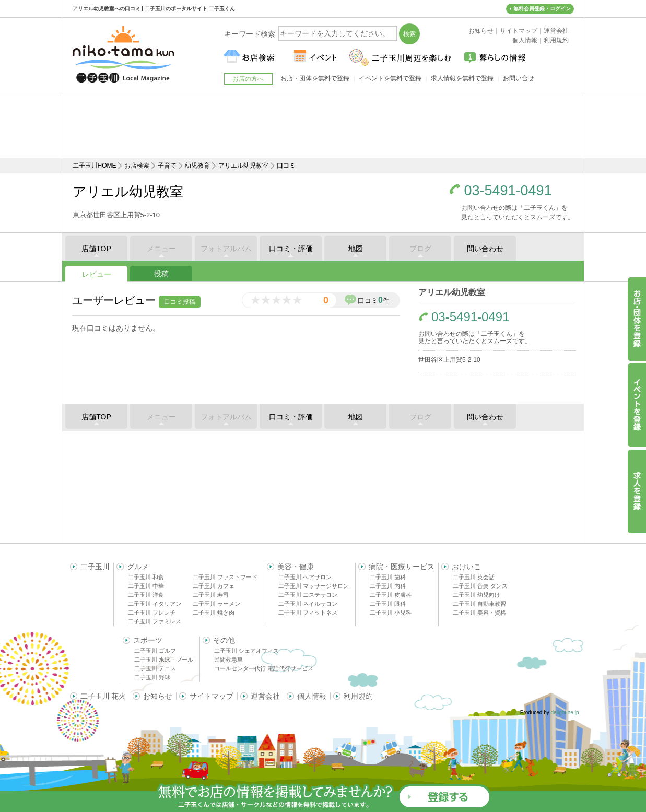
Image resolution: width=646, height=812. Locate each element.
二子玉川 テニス (155, 668)
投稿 (161, 274)
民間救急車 (228, 660)
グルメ (138, 567)
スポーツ (148, 640)
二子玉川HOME (95, 166)
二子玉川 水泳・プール (164, 660)
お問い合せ (519, 78)
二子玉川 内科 (388, 586)
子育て (167, 166)
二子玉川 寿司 (211, 595)
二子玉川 (95, 567)
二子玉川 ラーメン (216, 604)
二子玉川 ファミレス (155, 621)
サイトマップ (212, 696)
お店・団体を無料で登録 (315, 78)
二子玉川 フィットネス (308, 613)
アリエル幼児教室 (243, 166)
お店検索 (137, 166)
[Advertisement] (323, 126)
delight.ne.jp (565, 713)
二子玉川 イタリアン (155, 604)
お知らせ (158, 696)
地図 (356, 249)
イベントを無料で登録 (390, 78)
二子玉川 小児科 (391, 613)
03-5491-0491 (508, 191)
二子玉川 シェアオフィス (246, 651)
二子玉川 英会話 (474, 577)
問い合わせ (485, 249)
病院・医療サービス (402, 567)
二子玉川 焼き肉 (214, 613)
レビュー (97, 274)
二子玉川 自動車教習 (479, 604)
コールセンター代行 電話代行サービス (264, 668)
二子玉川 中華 (146, 586)
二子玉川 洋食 (146, 595)
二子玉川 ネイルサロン (308, 604)
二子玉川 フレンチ (152, 613)
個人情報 (312, 696)
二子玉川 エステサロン (308, 595)
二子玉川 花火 (103, 696)
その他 (224, 640)
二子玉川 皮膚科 (391, 595)
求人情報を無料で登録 (462, 78)
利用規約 (358, 696)
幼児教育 (197, 166)
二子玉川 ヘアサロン (305, 577)
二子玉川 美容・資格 (479, 613)
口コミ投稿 (180, 302)
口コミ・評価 (291, 249)
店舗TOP (96, 249)
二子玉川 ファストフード (225, 577)
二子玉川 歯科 (388, 577)
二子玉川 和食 (146, 577)
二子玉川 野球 (152, 677)
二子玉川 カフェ (214, 586)
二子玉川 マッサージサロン (314, 586)
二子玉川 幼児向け (477, 595)
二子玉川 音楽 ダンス (480, 586)
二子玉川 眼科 (388, 604)
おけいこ (466, 567)
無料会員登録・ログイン (542, 9)
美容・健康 (296, 567)
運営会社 (265, 696)
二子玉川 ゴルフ (155, 651)
